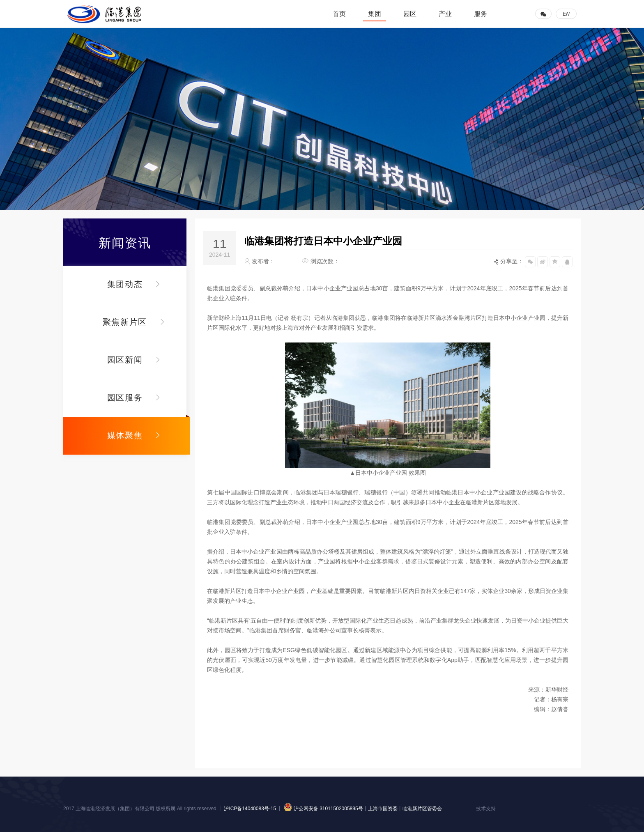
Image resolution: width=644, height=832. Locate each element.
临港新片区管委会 (422, 809)
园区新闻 (125, 360)
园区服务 (125, 398)
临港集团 (104, 14)
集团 (375, 14)
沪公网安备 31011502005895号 (322, 809)
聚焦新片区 (125, 322)
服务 (481, 14)
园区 (410, 14)
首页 (339, 14)
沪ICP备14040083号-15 (251, 809)
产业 (445, 14)
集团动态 (125, 284)
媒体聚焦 (125, 435)
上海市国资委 (383, 809)
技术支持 (486, 809)
